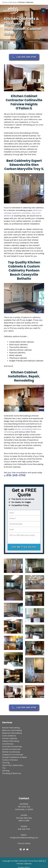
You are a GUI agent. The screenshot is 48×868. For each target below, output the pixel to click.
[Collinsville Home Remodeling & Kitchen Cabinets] (11, 11)
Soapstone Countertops (13, 756)
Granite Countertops (11, 751)
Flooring (6, 764)
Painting (6, 772)
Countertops (8, 745)
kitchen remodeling (23, 429)
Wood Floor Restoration (13, 767)
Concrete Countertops (12, 748)
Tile (4, 769)
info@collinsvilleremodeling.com (24, 839)
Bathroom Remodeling (12, 732)
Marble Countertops (11, 753)
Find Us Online (24, 845)
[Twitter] (24, 851)
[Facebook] (21, 851)
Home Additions (9, 737)
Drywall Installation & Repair (15, 759)
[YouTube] (27, 851)
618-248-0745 (16, 475)
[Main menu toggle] (43, 11)
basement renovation (21, 213)
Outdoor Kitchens (10, 761)
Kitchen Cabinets (10, 740)
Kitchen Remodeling (11, 729)
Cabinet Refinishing (11, 743)
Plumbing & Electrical (12, 775)
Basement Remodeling (12, 734)
